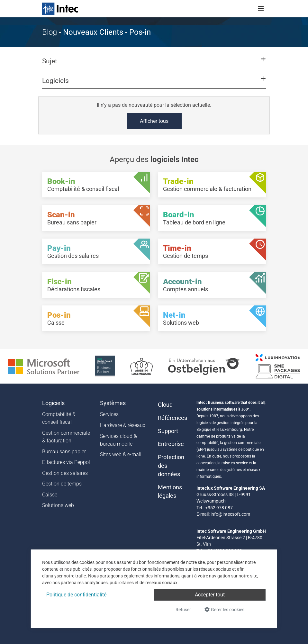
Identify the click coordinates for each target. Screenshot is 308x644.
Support (168, 431)
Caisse (50, 495)
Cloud (165, 405)
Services (109, 414)
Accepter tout (210, 595)
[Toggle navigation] (261, 9)
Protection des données (171, 466)
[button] (154, 64)
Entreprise (171, 444)
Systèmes (113, 403)
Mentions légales (170, 492)
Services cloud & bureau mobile (118, 440)
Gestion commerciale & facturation (66, 437)
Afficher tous (154, 121)
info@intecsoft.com (230, 514)
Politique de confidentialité (76, 595)
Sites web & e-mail (121, 454)
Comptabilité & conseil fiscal (59, 418)
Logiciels (53, 403)
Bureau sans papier (64, 452)
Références (172, 418)
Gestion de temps (62, 484)
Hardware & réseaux (123, 425)
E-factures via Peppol (66, 462)
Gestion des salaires (65, 473)
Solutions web (58, 505)
